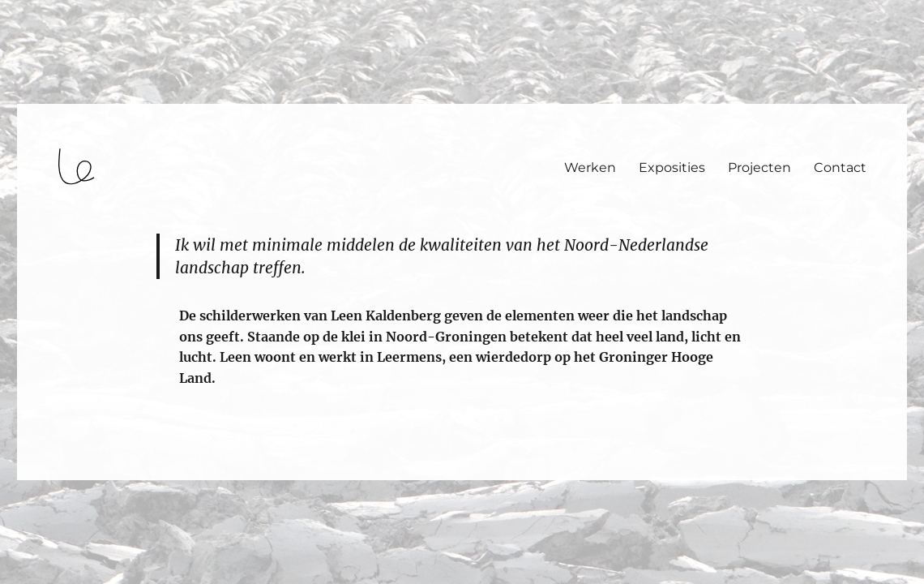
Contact (840, 167)
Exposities (672, 167)
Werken (590, 167)
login (43, 473)
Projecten (759, 167)
